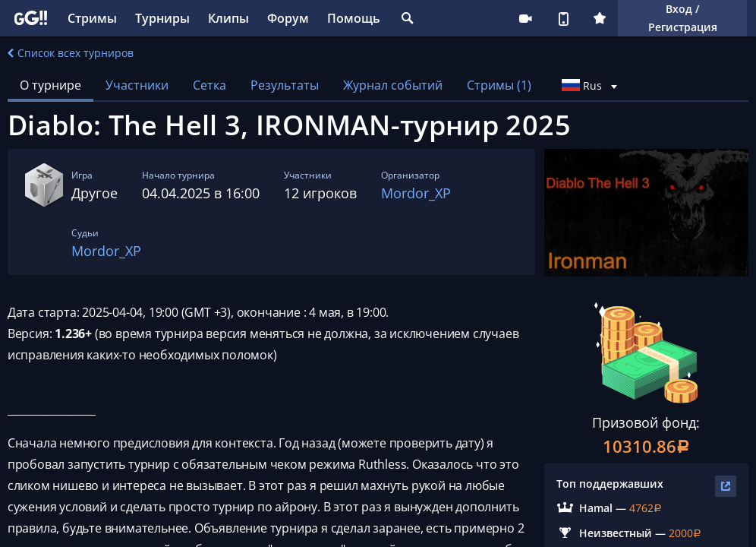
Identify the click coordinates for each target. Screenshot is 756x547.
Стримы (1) (499, 85)
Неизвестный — (624, 533)
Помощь (354, 18)
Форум (288, 18)
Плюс (600, 18)
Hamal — (604, 508)
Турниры (162, 18)
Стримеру (525, 18)
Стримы (92, 18)
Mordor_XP (416, 193)
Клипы (228, 18)
